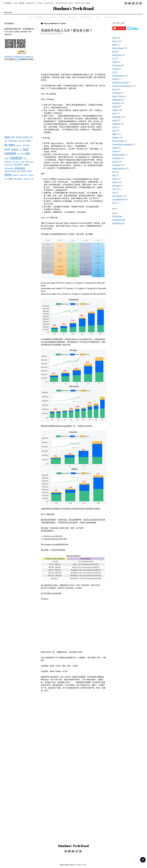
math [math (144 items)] (27, 153)
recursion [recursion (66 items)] (18, 164)
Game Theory (118, 96)
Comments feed (119, 220)
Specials (40, 3)
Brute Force (117, 55)
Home (15, 3)
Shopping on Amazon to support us (19, 57)
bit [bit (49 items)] (31, 137)
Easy (114, 89)
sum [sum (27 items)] (6, 179)
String (115, 182)
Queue (115, 151)
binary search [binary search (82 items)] (23, 137)
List (114, 131)
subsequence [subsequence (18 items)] (23, 175)
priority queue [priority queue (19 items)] (8, 165)
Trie (114, 193)
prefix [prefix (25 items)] (23, 162)
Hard (114, 113)
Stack (115, 179)
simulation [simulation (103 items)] (20, 168)
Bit (113, 52)
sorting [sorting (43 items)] (24, 171)
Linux (114, 127)
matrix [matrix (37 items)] (7, 158)
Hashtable (116, 117)
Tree (114, 189)
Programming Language (122, 144)
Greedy (115, 110)
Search (115, 162)
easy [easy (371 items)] (12, 145)
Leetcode (116, 124)
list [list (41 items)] (22, 153)
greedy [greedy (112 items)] (15, 149)
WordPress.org (118, 223)
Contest (115, 69)
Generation (117, 100)
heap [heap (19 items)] (19, 154)
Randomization (118, 155)
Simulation (117, 165)
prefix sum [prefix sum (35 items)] (29, 162)
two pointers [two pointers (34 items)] (18, 179)
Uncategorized (118, 199)
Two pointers (118, 196)
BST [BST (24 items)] (6, 141)
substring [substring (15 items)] (31, 175)
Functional (117, 93)
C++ (114, 58)
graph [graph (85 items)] (7, 149)
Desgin (115, 79)
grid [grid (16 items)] (21, 150)
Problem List (31, 3)
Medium (116, 138)
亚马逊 (18, 59)
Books (71, 3)
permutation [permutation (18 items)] (16, 162)
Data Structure (61, 3)
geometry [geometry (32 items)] (26, 145)
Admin (115, 38)
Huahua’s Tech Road (73, 8)
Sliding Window (119, 168)
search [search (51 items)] (26, 165)
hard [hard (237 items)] (26, 149)
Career (115, 62)
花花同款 (22, 3)
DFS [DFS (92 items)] (28, 141)
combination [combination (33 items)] (13, 141)
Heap (114, 120)
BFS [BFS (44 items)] (13, 137)
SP (114, 172)
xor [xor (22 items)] (32, 179)
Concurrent (117, 65)
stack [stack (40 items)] (30, 171)
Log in (115, 213)
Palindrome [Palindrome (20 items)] (8, 162)
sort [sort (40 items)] (18, 171)
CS (114, 72)
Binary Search (118, 48)
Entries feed (117, 216)
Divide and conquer (120, 82)
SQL (114, 175)
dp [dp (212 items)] (6, 145)
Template (116, 186)
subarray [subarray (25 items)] (15, 175)
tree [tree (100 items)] (11, 178)
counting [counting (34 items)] (22, 141)
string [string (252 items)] (8, 174)
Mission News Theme (67, 865)
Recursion (116, 158)
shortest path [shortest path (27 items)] (9, 168)
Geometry (116, 103)
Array (114, 41)
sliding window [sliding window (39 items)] (10, 171)
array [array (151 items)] (7, 137)
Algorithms (48, 3)
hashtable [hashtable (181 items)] (10, 153)
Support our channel (82, 3)
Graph (115, 107)
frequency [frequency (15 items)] (19, 145)
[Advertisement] (20, 98)
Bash (114, 45)
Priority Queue (118, 141)
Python (115, 148)
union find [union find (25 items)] (27, 179)
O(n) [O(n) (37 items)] (25, 158)
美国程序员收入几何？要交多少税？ (67, 30)
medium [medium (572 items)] (16, 158)
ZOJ (114, 203)
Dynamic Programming (122, 86)
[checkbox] (143, 860)
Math (114, 134)
